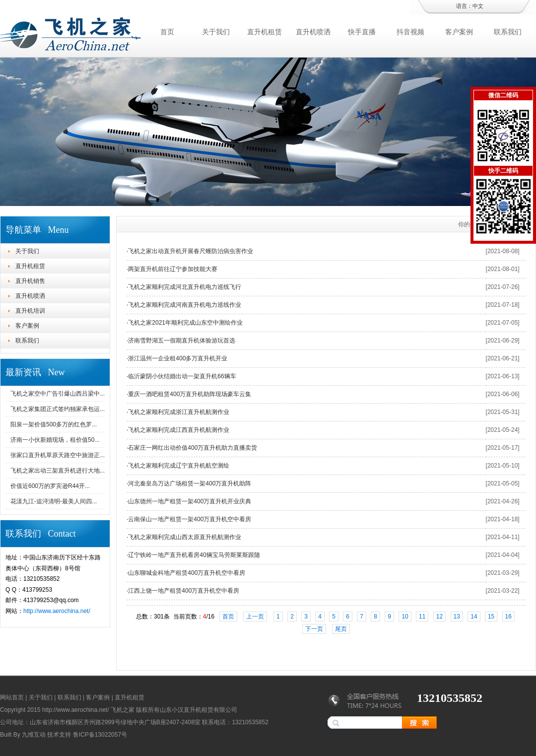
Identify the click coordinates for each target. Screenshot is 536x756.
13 (457, 617)
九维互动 (34, 735)
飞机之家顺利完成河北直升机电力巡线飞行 (185, 287)
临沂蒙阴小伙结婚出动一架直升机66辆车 (182, 376)
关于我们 (216, 32)
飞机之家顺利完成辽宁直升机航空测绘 (179, 466)
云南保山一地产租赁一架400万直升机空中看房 (190, 519)
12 (439, 617)
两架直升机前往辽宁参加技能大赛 (173, 269)
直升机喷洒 (313, 32)
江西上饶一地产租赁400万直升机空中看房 (184, 591)
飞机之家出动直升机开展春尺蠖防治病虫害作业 (191, 251)
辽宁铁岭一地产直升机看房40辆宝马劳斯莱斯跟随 (194, 555)
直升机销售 (30, 281)
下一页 (314, 629)
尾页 (341, 629)
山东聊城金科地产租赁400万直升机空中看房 (187, 573)
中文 (478, 6)
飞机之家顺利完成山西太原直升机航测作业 (185, 537)
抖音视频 (410, 32)
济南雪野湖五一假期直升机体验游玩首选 (182, 341)
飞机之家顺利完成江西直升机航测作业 (179, 430)
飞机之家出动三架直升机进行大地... (58, 471)
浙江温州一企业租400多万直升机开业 (178, 358)
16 (508, 617)
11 (422, 617)
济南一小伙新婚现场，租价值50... (55, 440)
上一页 (255, 617)
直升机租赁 (265, 32)
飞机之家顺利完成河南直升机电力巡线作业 (185, 305)
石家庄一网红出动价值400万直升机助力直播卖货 (193, 448)
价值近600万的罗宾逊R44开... (50, 486)
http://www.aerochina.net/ (57, 611)
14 (474, 617)
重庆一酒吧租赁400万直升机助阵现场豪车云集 (190, 394)
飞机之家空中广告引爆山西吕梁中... (58, 394)
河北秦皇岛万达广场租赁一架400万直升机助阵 (190, 483)
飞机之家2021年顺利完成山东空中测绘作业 (185, 323)
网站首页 (12, 697)
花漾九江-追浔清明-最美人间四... (54, 501)
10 (405, 617)
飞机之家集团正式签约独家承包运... (58, 409)
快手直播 (362, 32)
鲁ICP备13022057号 (100, 735)
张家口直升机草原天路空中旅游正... (58, 455)
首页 (167, 32)
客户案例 (459, 32)
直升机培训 (30, 311)
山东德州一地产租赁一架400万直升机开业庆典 (190, 501)
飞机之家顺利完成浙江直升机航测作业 (179, 412)
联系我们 (508, 32)
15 (491, 617)
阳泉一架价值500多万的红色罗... (54, 424)
